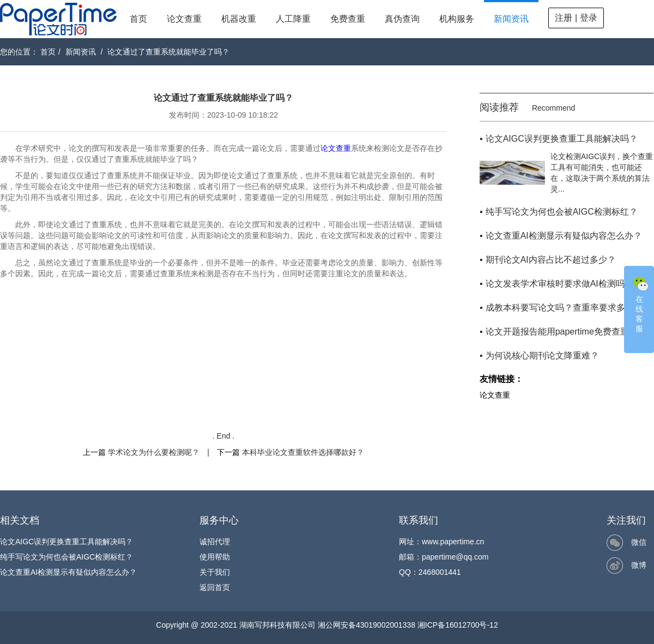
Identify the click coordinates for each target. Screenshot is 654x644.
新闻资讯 (511, 19)
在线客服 (640, 303)
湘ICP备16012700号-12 (458, 625)
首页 (138, 19)
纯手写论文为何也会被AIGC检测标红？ (66, 557)
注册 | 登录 (576, 18)
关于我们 (215, 572)
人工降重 (293, 19)
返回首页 (215, 587)
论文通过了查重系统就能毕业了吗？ (168, 52)
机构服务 (457, 19)
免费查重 (348, 19)
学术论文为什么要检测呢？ (154, 452)
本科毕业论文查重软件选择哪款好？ (303, 452)
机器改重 (239, 19)
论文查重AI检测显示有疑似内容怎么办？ (68, 572)
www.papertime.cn (453, 542)
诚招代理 (215, 542)
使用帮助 (215, 557)
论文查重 (184, 19)
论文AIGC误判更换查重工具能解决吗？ (66, 542)
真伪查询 (402, 19)
